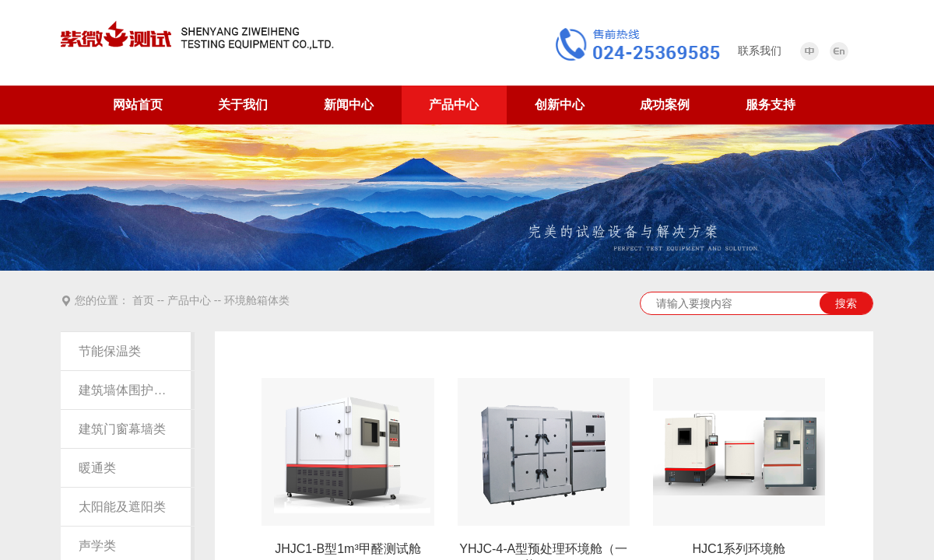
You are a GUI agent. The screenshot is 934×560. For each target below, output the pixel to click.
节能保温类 (110, 351)
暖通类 (97, 468)
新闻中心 (349, 105)
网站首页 (138, 105)
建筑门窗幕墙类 (122, 429)
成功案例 (665, 105)
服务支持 (771, 105)
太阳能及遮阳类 (122, 507)
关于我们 (243, 105)
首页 (143, 300)
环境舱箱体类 (257, 300)
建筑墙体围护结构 (125, 390)
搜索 (846, 303)
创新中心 (560, 105)
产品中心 (454, 105)
